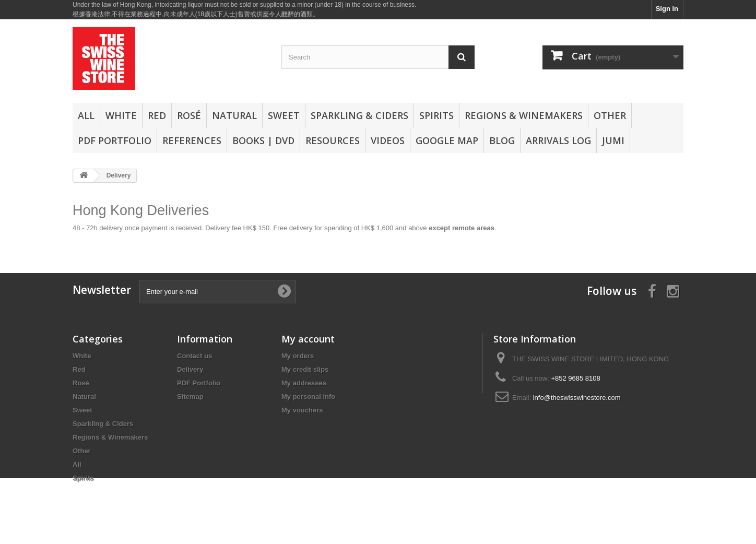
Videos (388, 140)
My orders (298, 356)
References (192, 140)
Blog (502, 140)
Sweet (284, 115)
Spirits (436, 115)
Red (157, 115)
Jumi (613, 140)
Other (610, 115)
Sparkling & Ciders (359, 115)
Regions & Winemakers (524, 115)
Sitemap (190, 397)
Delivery (190, 369)
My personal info (308, 397)
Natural (234, 115)
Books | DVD (263, 140)
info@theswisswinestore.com (577, 398)
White (121, 115)
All (86, 115)
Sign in (667, 9)
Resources (333, 140)
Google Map (447, 140)
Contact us (194, 356)
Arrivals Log (558, 140)
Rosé (189, 115)
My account (308, 339)
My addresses (304, 383)
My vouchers (302, 410)
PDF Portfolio (115, 140)
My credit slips (305, 369)
